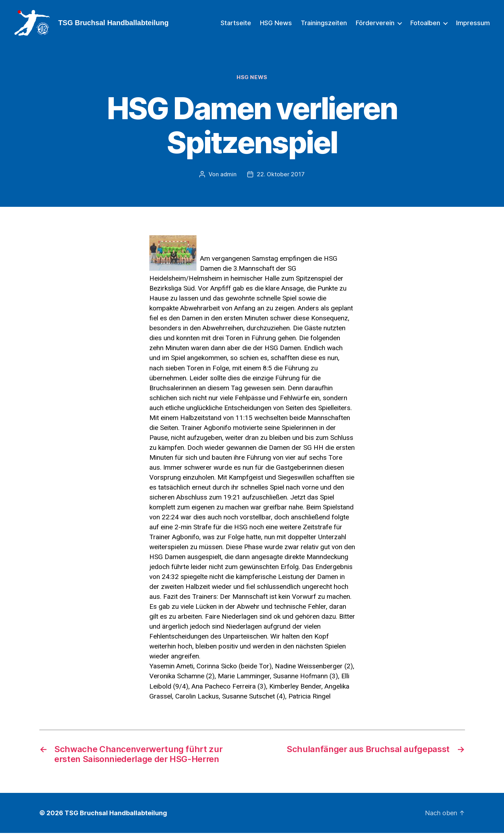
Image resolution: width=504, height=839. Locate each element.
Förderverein (375, 26)
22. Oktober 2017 (281, 180)
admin (228, 180)
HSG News (276, 26)
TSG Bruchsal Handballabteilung (116, 819)
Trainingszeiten (324, 26)
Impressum (473, 26)
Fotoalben (425, 26)
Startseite (236, 26)
